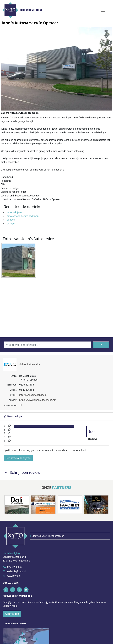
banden (11, 220)
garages (11, 224)
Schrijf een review (22, 472)
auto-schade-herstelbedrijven (23, 216)
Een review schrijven (18, 458)
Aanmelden (12, 614)
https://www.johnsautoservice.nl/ (37, 400)
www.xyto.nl (14, 576)
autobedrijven (14, 212)
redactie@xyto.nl (16, 572)
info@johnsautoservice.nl (33, 395)
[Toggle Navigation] (103, 10)
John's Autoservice (30, 364)
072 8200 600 (15, 567)
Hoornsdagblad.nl (31, 10)
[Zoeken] (101, 345)
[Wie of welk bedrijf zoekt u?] (48, 345)
